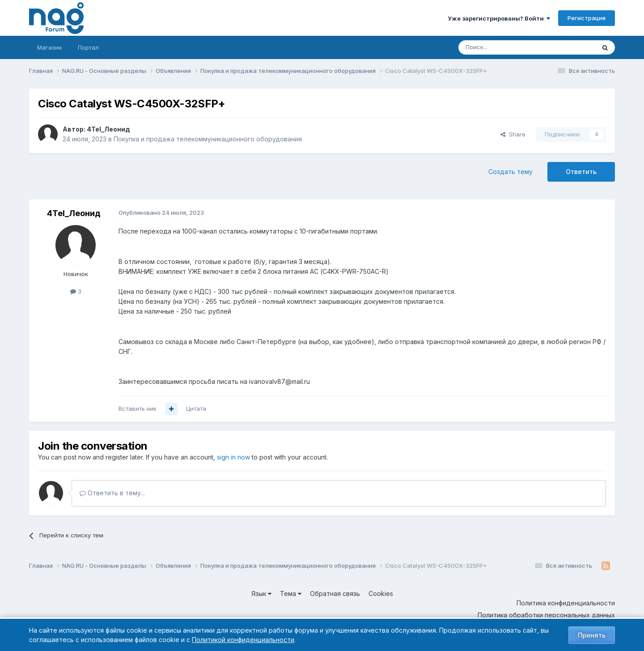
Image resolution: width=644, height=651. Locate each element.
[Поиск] (502, 47)
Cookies (381, 594)
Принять (592, 635)
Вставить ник (138, 408)
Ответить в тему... (112, 493)
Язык (261, 594)
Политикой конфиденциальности (243, 640)
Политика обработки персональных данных (546, 615)
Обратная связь (335, 594)
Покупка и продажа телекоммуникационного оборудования (208, 139)
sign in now (233, 457)
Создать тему (511, 172)
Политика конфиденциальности (566, 603)
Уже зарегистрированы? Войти (499, 18)
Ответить (581, 172)
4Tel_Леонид (108, 129)
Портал (88, 47)
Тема (291, 594)
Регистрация (587, 18)
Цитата (196, 408)
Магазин (49, 47)
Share (513, 134)
